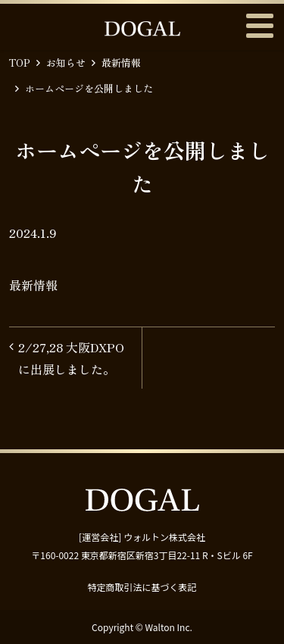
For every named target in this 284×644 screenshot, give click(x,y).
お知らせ (66, 63)
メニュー (259, 26)
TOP (20, 63)
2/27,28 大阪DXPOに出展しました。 (71, 358)
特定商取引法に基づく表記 (142, 587)
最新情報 (121, 63)
